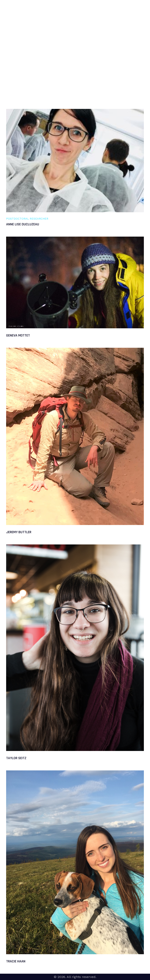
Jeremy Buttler (19, 532)
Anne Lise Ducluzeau (23, 224)
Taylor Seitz (16, 758)
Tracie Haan (16, 961)
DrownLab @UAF (17, 11)
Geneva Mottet (18, 335)
